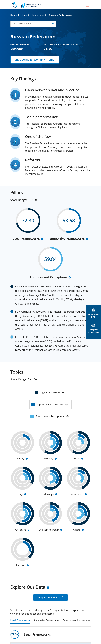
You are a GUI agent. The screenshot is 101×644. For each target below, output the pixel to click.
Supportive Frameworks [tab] (46, 620)
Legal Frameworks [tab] (20, 620)
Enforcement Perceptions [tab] (76, 620)
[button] (33, 24)
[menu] (87, 5)
